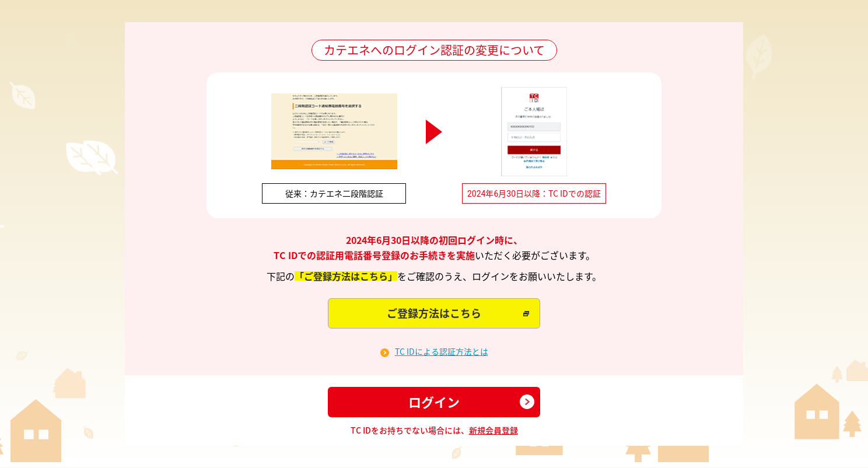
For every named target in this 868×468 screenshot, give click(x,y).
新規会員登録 (494, 430)
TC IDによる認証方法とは (442, 352)
